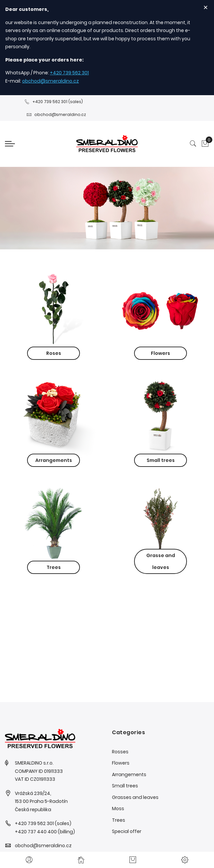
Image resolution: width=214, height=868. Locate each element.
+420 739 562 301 (69, 73)
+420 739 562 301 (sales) (54, 102)
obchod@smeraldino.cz (51, 81)
